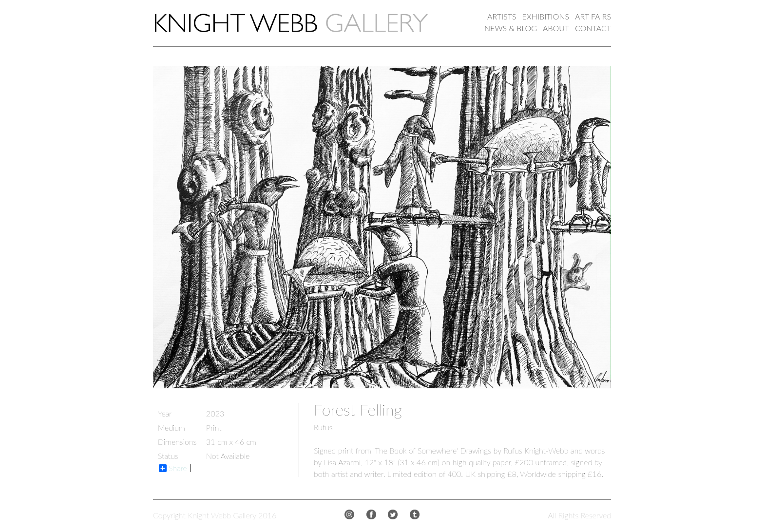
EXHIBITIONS (546, 16)
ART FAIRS (593, 16)
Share (173, 468)
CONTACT (593, 28)
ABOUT (556, 28)
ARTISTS (502, 16)
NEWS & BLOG (511, 28)
